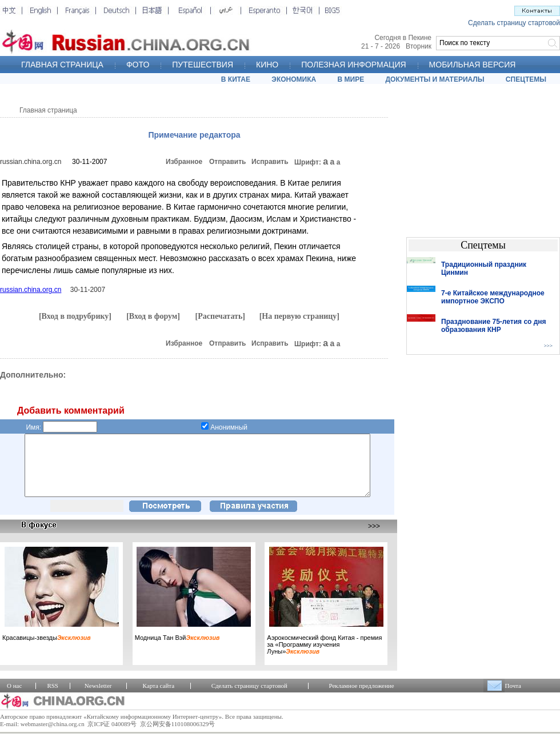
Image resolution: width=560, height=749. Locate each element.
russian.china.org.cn (31, 162)
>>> (374, 538)
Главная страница (48, 110)
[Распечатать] (220, 316)
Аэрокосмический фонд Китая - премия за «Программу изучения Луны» (324, 656)
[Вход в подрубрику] (75, 316)
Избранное (184, 162)
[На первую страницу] (299, 316)
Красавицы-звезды (47, 650)
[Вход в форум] (153, 316)
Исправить (270, 162)
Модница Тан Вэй (177, 650)
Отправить (227, 162)
